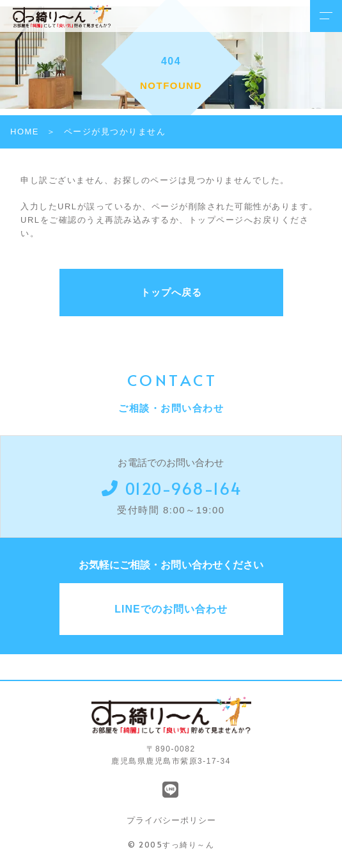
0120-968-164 (171, 488)
